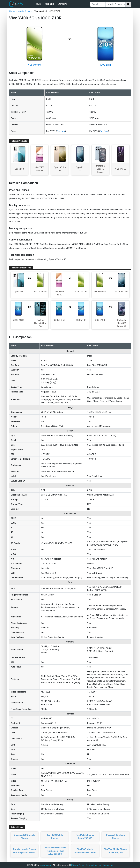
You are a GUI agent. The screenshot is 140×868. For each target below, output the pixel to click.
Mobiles (49, 4)
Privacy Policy (78, 865)
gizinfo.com (46, 865)
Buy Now (61, 131)
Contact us (108, 865)
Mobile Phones (25, 11)
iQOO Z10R (105, 65)
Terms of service (94, 865)
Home (38, 4)
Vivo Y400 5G (34, 65)
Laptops (62, 4)
